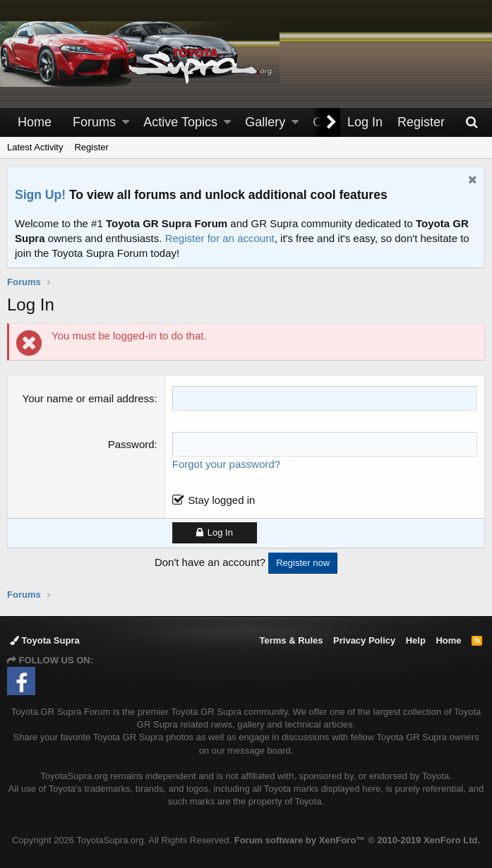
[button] (126, 122)
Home (35, 122)
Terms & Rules (291, 640)
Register (91, 147)
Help (416, 640)
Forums (94, 122)
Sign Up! (40, 195)
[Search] (472, 122)
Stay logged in (221, 500)
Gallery (265, 122)
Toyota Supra (45, 640)
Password (131, 444)
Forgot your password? (226, 464)
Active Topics (180, 122)
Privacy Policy (364, 640)
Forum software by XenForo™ (357, 840)
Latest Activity (35, 147)
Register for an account (220, 238)
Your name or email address (89, 398)
